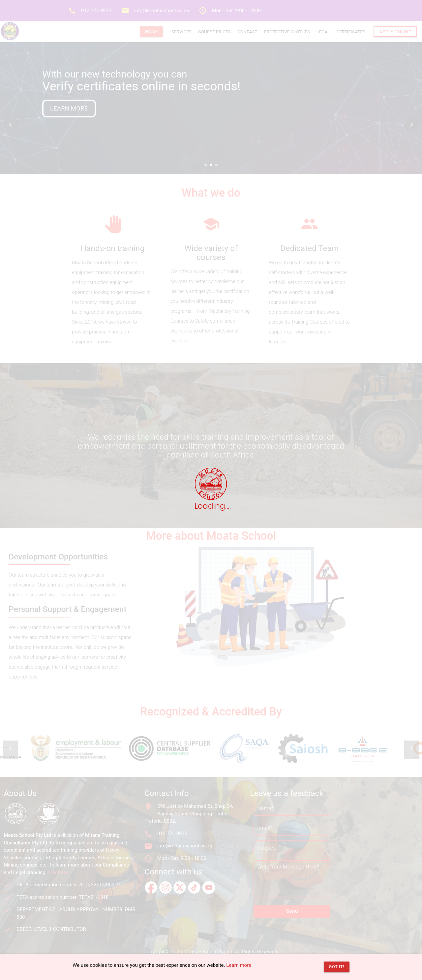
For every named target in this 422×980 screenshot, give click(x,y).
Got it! (337, 967)
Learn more (239, 965)
